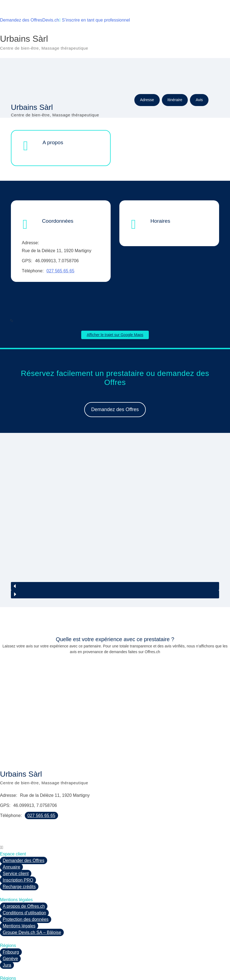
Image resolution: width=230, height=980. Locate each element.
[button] (115, 554)
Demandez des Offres (21, 20)
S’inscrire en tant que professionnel (95, 20)
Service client (16, 841)
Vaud (8, 965)
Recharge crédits (19, 854)
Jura (7, 933)
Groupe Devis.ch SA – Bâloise (32, 900)
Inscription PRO (18, 848)
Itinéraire (175, 100)
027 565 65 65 (60, 271)
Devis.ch (51, 20)
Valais (8, 959)
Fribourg (11, 920)
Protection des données (26, 887)
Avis (199, 100)
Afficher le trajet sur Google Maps (115, 335)
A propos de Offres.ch (24, 874)
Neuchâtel (13, 952)
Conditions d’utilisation (24, 880)
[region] (115, 507)
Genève (10, 926)
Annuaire (11, 835)
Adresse (147, 100)
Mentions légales (19, 893)
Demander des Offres (24, 828)
